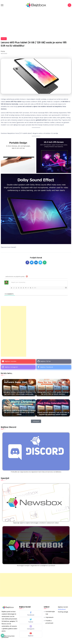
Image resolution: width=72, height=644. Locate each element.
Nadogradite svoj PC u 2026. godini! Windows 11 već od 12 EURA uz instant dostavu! (53, 393)
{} (33, 288)
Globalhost (62, 609)
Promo (4, 39)
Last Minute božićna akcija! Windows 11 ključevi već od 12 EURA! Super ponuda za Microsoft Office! (19, 413)
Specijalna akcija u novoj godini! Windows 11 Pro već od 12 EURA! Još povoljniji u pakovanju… (20, 393)
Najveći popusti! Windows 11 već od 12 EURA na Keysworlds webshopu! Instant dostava (53, 413)
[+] (35, 288)
